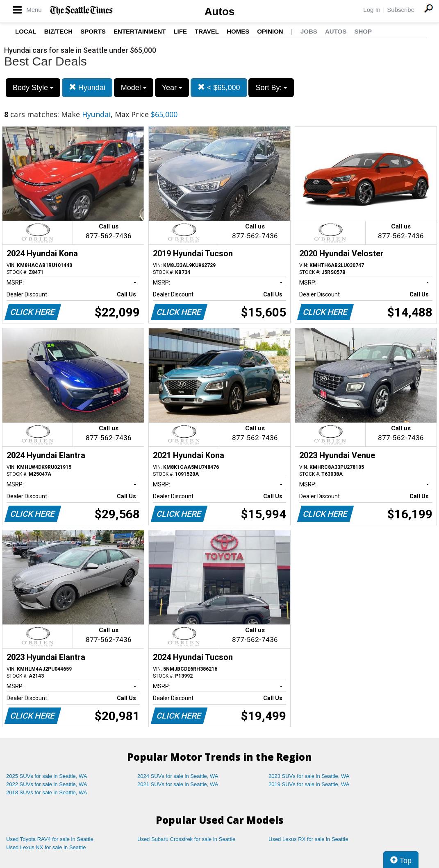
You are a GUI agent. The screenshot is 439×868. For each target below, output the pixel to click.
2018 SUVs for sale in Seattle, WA (47, 792)
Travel (207, 31)
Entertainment (140, 31)
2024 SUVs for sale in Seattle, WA (178, 776)
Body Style (33, 88)
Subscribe (401, 10)
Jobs (309, 31)
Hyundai (87, 87)
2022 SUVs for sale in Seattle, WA (47, 784)
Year (172, 88)
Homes (238, 31)
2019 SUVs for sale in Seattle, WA (309, 784)
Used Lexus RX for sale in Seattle (308, 839)
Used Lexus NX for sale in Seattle (46, 847)
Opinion (270, 31)
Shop (363, 31)
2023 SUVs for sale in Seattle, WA (309, 776)
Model (134, 88)
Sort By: (271, 88)
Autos (220, 11)
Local (26, 31)
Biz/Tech (58, 31)
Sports (93, 31)
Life (180, 31)
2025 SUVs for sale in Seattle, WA (47, 776)
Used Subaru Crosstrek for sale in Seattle (186, 839)
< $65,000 (219, 87)
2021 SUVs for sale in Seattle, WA (178, 784)
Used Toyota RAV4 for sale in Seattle (50, 839)
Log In (372, 10)
